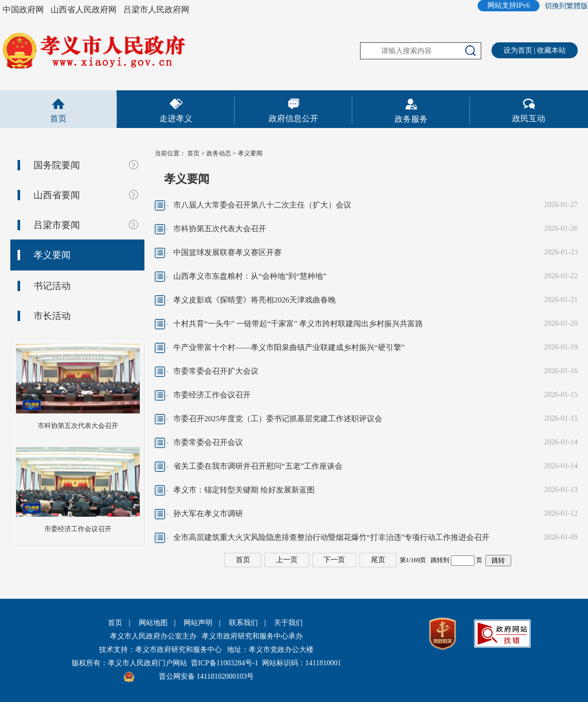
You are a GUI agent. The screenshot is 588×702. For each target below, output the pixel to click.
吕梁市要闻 (57, 225)
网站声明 (198, 623)
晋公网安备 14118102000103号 (207, 676)
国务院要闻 (57, 165)
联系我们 (243, 623)
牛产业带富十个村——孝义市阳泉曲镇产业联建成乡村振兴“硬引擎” (289, 347)
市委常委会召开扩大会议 (216, 371)
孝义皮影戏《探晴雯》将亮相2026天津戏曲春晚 (255, 300)
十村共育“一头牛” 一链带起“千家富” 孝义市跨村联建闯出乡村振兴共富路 (298, 324)
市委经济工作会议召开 (78, 529)
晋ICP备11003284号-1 (225, 663)
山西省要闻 (57, 195)
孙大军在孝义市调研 (208, 514)
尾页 (378, 560)
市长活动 (52, 316)
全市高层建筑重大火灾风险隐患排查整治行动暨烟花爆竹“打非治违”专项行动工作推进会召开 (331, 537)
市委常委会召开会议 (208, 442)
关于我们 (288, 623)
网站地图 (153, 623)
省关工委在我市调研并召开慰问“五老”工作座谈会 (258, 466)
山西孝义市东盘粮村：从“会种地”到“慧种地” (250, 276)
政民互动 (529, 118)
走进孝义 (176, 118)
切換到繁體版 (566, 6)
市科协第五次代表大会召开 (78, 426)
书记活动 (52, 286)
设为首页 (518, 50)
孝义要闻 (52, 255)
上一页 (287, 560)
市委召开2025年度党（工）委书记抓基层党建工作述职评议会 (278, 419)
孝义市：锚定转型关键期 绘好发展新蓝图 (244, 490)
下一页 (334, 560)
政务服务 (411, 119)
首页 (58, 118)
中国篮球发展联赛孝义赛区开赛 (227, 252)
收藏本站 (551, 50)
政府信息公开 (293, 118)
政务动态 (219, 153)
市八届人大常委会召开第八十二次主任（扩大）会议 (262, 205)
